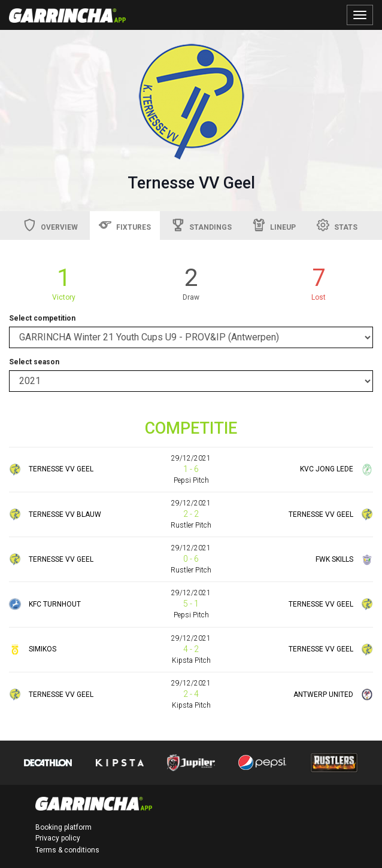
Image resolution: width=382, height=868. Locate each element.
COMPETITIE (191, 428)
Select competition (42, 318)
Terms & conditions (67, 850)
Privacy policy (58, 838)
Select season (34, 362)
